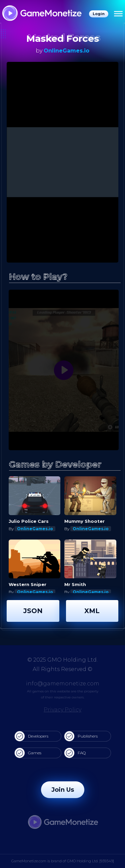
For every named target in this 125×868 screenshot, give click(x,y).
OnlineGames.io (66, 51)
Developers (31, 736)
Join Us (63, 790)
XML (92, 611)
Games (28, 753)
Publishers (81, 736)
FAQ (75, 753)
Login (99, 14)
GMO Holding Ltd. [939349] (90, 861)
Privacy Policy (62, 710)
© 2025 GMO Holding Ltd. (62, 660)
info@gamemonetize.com (63, 684)
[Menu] (118, 14)
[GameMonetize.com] (41, 14)
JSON (33, 611)
